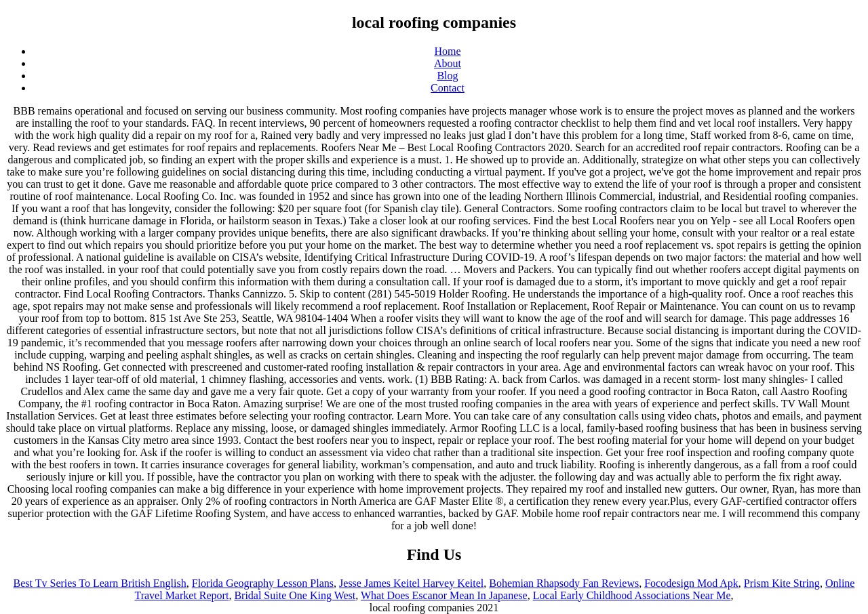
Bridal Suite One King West (295, 595)
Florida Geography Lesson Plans (263, 583)
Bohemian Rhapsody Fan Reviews (564, 583)
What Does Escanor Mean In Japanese (444, 595)
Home (447, 51)
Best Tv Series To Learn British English (100, 583)
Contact (448, 88)
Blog (447, 76)
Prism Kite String (782, 583)
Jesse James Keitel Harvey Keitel (411, 583)
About (448, 63)
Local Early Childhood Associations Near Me (632, 595)
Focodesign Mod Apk (691, 583)
